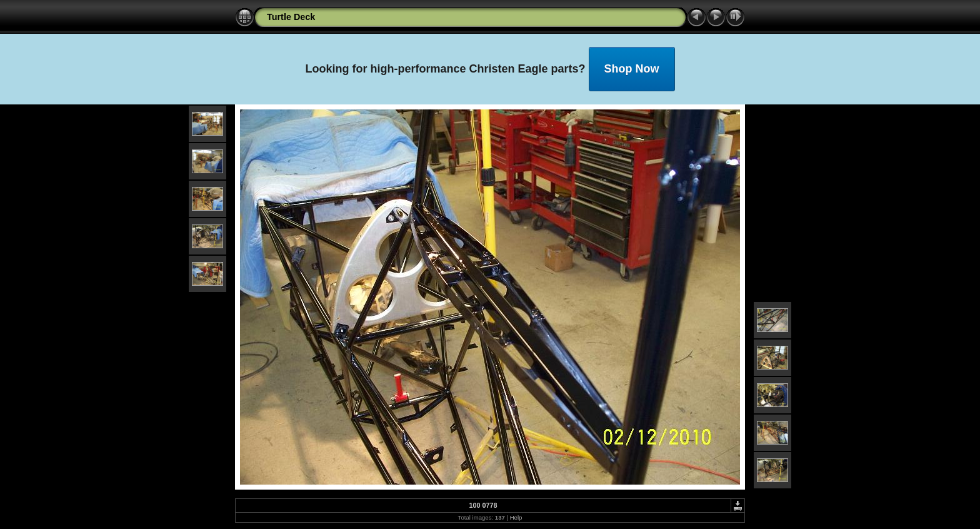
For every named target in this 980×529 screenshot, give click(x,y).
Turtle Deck (291, 17)
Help (516, 517)
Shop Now (632, 69)
